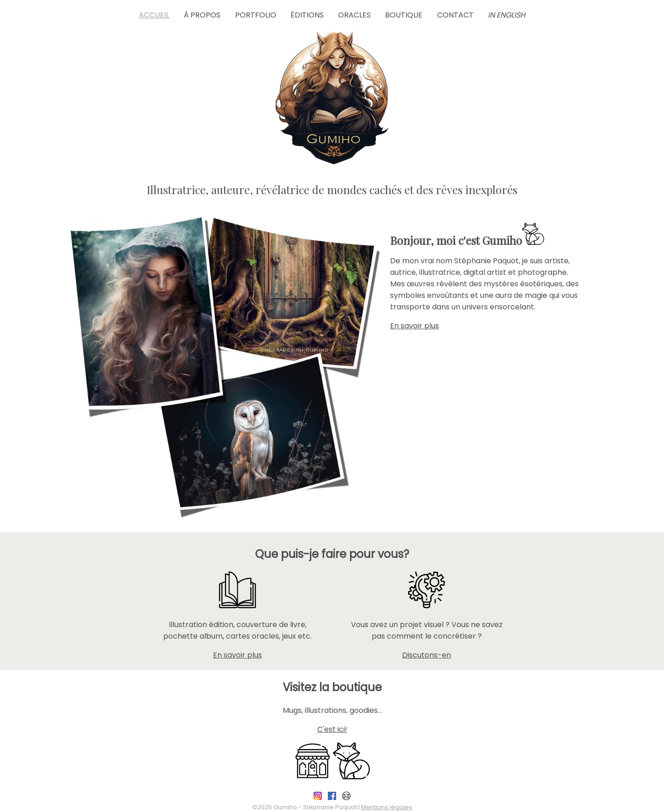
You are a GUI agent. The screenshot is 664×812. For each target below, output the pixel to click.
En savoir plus (415, 326)
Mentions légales (387, 807)
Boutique (404, 15)
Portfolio (256, 15)
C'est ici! (332, 729)
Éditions (307, 15)
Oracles (354, 15)
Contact (455, 15)
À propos (202, 15)
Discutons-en (427, 655)
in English (507, 15)
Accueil (154, 15)
